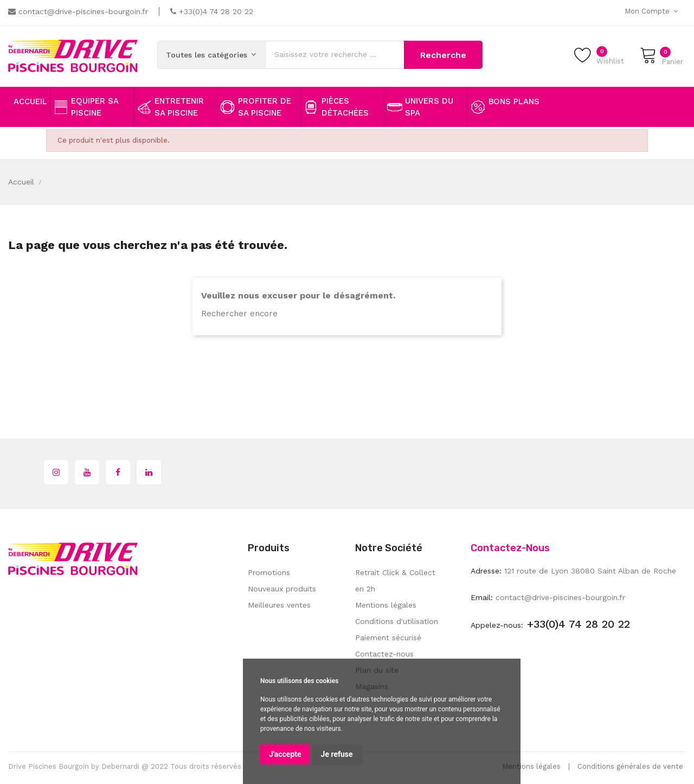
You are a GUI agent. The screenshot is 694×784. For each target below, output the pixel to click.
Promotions (269, 572)
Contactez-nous (384, 654)
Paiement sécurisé (388, 638)
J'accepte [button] (285, 754)
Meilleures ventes (279, 605)
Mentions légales (386, 605)
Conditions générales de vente (630, 766)
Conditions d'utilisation (397, 621)
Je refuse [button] (337, 754)
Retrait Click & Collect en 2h (395, 581)
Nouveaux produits (282, 589)
